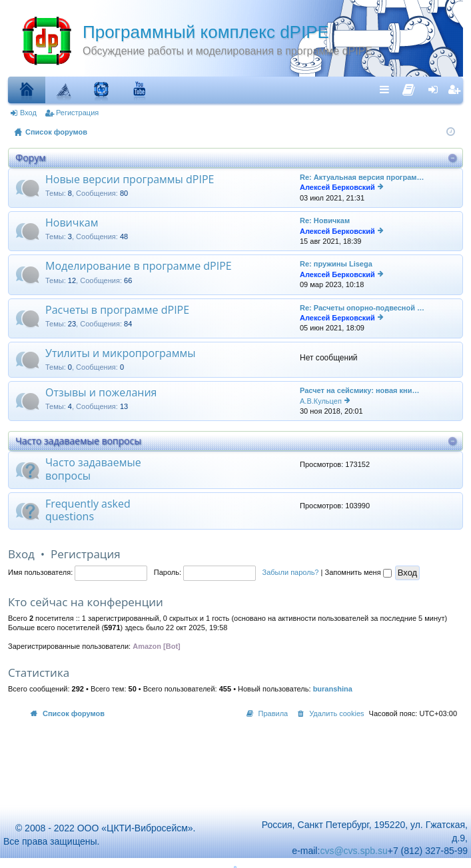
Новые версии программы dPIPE (130, 180)
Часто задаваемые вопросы (78, 441)
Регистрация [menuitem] (456, 89)
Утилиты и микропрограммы (120, 354)
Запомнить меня (358, 572)
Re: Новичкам (325, 220)
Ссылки (388, 89)
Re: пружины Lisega (336, 264)
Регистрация (77, 113)
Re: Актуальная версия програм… (362, 177)
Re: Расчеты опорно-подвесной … (362, 308)
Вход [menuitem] (436, 89)
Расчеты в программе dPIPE (117, 310)
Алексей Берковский (337, 187)
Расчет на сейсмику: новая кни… (359, 390)
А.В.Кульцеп (321, 401)
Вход (28, 113)
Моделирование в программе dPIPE (139, 266)
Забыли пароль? (291, 572)
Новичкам (72, 223)
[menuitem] (409, 87)
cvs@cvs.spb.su (353, 851)
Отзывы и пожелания (101, 393)
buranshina (333, 689)
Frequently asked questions (88, 511)
